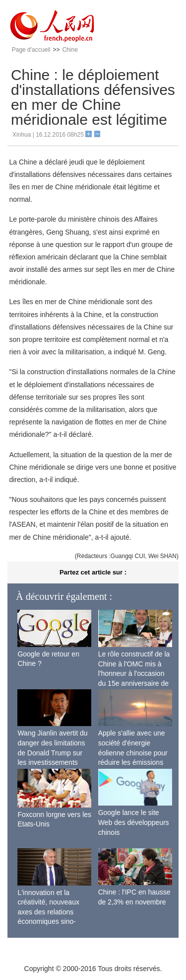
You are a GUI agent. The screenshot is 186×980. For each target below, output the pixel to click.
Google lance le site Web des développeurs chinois (134, 822)
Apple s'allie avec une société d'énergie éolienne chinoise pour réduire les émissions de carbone (133, 752)
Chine (70, 50)
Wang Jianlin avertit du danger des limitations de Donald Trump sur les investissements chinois (52, 752)
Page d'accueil (31, 50)
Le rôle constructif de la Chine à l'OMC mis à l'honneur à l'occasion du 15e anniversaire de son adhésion (134, 673)
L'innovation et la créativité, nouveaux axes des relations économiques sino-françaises (48, 912)
